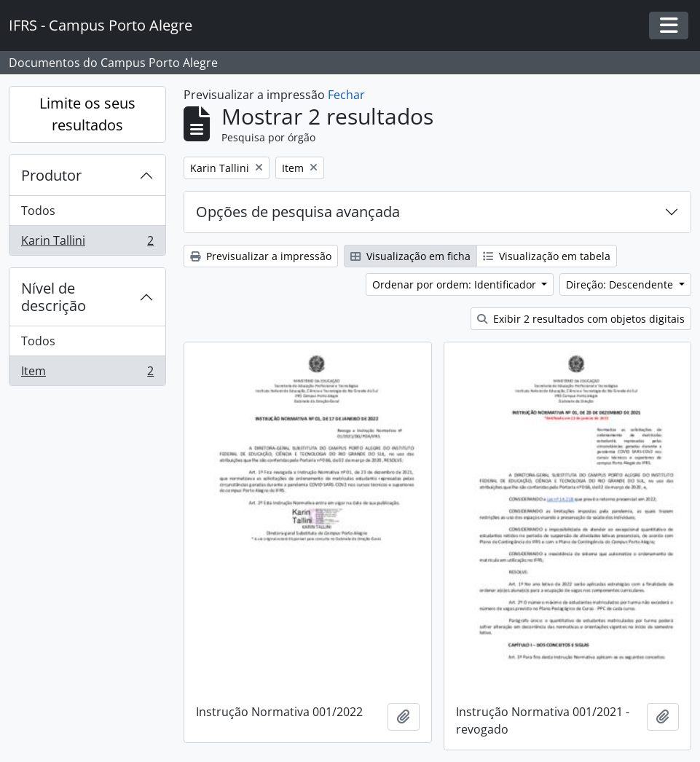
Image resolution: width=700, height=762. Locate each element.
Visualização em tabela (547, 256)
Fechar (346, 95)
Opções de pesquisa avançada (298, 212)
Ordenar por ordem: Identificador (456, 284)
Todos (38, 211)
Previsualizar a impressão (261, 256)
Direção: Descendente (621, 284)
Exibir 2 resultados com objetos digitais (581, 319)
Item (87, 374)
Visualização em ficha (410, 256)
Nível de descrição (54, 297)
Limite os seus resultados (87, 114)
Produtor (51, 175)
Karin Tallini (87, 243)
